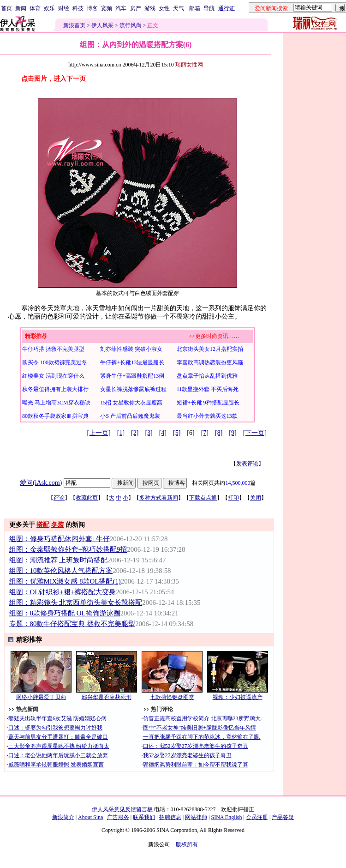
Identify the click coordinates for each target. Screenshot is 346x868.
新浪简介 (63, 817)
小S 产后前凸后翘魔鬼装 (130, 416)
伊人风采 (102, 25)
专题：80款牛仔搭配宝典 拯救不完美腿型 (72, 624)
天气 (179, 8)
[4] (163, 433)
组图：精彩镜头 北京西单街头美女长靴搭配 (76, 603)
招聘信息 (170, 817)
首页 (6, 8)
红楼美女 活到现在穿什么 (53, 376)
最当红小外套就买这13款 (207, 416)
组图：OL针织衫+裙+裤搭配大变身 (63, 592)
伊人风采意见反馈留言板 (122, 809)
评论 (59, 498)
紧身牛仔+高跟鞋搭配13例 (132, 376)
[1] (121, 433)
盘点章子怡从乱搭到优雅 (207, 376)
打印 (233, 498)
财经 (64, 8)
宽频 (107, 8)
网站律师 (196, 817)
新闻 (21, 8)
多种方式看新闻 (159, 498)
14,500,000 (238, 483)
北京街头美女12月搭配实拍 (210, 349)
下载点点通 (203, 498)
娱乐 (49, 8)
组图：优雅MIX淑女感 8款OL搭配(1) (65, 581)
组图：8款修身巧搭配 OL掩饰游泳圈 (65, 613)
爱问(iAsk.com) (41, 483)
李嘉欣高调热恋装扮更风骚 (210, 362)
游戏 (150, 8)
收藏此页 (87, 498)
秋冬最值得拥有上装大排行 (55, 389)
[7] (205, 433)
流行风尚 (131, 25)
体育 (35, 8)
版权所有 (187, 844)
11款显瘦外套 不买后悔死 (208, 389)
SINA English (226, 817)
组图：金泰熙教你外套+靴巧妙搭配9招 (68, 549)
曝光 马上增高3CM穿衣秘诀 (56, 403)
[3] (149, 433)
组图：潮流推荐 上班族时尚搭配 (59, 560)
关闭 (256, 498)
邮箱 (195, 8)
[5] (177, 433)
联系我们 (144, 817)
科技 (78, 8)
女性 (164, 8)
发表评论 (247, 464)
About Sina (90, 817)
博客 (92, 8)
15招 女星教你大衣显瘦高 (131, 403)
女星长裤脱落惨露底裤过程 (133, 389)
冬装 (58, 525)
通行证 (227, 8)
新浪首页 (74, 25)
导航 (209, 8)
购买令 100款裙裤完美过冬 (55, 362)
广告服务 (118, 817)
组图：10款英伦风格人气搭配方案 (61, 571)
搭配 (43, 525)
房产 (136, 8)
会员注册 (257, 817)
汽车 (121, 8)
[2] (135, 433)
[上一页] (98, 433)
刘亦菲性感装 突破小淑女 (131, 349)
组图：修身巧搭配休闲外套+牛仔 (60, 539)
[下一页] (255, 433)
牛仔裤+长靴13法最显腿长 (132, 362)
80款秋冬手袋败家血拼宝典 (55, 416)
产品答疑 (283, 817)
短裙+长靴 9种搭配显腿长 (208, 403)
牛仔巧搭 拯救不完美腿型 (53, 349)
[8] (219, 433)
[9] (233, 433)
